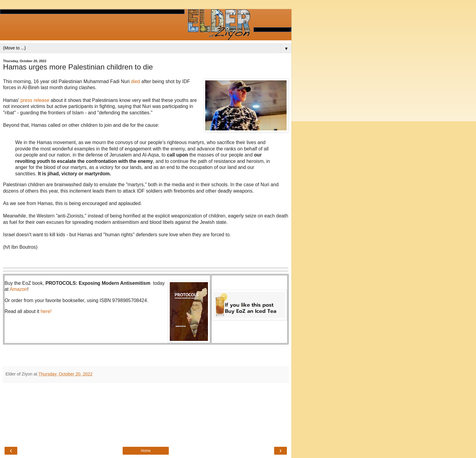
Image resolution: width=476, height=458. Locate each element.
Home (146, 451)
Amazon (19, 289)
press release (35, 100)
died (136, 81)
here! (46, 311)
